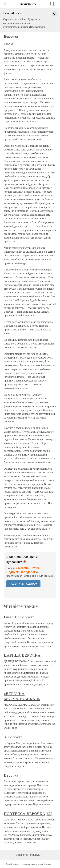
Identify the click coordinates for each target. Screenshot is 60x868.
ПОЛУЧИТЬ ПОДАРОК (23, 584)
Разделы (35, 855)
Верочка (11, 775)
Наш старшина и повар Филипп (37, 864)
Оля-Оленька (12, 864)
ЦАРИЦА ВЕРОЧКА (22, 655)
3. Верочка (13, 737)
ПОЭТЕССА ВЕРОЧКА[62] (28, 814)
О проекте (22, 855)
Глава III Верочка (19, 617)
